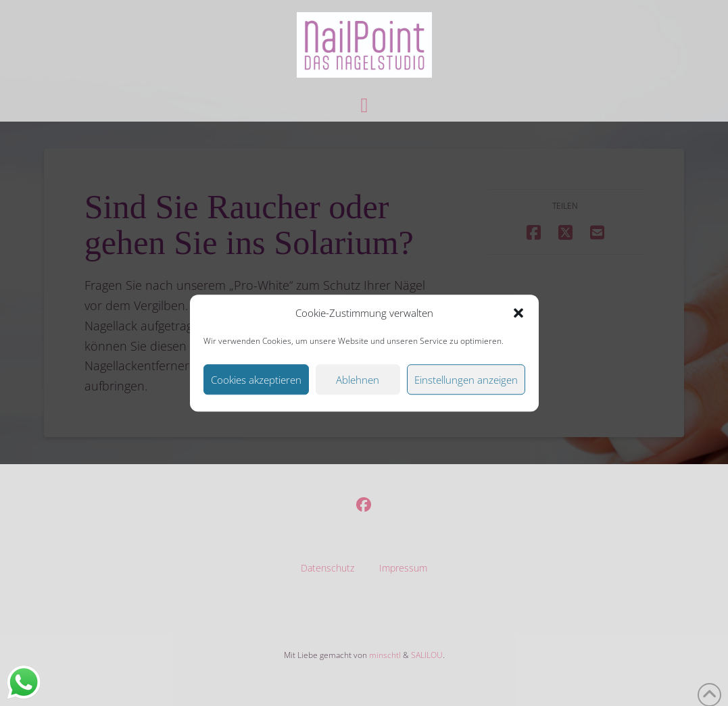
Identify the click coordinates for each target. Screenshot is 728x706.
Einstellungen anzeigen (466, 380)
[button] (518, 313)
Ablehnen (358, 380)
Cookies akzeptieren (256, 380)
